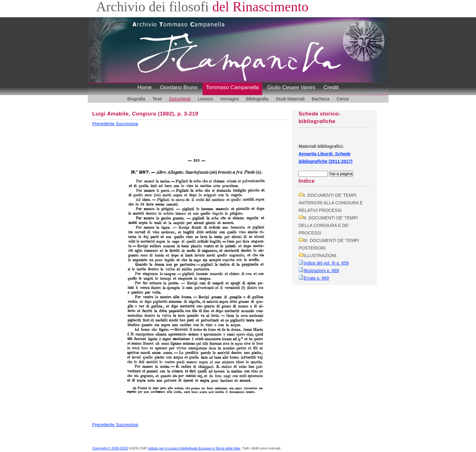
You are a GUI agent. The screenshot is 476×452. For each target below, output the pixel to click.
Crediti (331, 87)
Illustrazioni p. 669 (321, 271)
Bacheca (320, 99)
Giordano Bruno (179, 87)
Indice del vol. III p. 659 (326, 263)
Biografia (136, 99)
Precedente (104, 124)
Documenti (180, 99)
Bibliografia (257, 99)
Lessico (206, 99)
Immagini (230, 99)
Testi (157, 99)
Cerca (343, 99)
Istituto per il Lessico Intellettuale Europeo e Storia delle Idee (194, 448)
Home (145, 87)
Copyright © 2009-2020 (110, 448)
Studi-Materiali (290, 99)
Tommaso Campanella (233, 87)
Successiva (127, 124)
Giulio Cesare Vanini (291, 87)
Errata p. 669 (316, 278)
